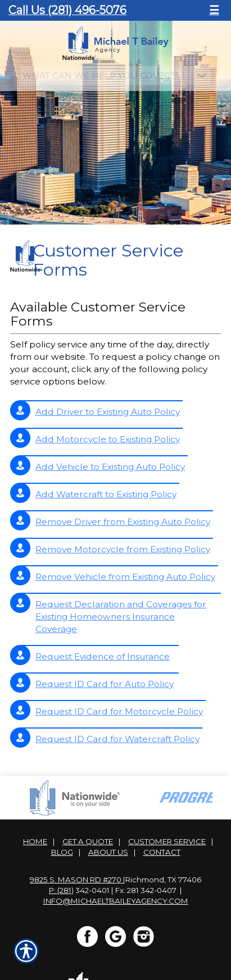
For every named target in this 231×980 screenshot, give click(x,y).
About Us (108, 852)
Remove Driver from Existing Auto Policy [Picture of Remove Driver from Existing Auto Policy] (123, 522)
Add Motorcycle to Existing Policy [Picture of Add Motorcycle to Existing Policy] (108, 439)
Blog (62, 852)
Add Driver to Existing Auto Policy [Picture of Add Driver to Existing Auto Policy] (108, 412)
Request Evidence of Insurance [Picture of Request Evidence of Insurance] (103, 656)
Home (35, 841)
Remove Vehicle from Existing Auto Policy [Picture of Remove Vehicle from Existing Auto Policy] (125, 577)
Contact (162, 852)
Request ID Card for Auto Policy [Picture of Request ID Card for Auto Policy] (105, 684)
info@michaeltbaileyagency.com (116, 901)
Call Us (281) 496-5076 (67, 10)
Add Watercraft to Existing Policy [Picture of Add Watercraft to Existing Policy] (106, 494)
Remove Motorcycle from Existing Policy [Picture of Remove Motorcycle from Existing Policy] (123, 549)
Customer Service (167, 841)
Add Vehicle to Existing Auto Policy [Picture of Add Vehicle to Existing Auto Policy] (110, 467)
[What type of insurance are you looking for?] (116, 75)
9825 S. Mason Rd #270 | (78, 880)
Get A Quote (88, 841)
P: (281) (61, 890)
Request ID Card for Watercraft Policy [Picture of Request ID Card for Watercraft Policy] (117, 739)
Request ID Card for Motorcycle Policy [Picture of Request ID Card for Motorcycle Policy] (119, 711)
